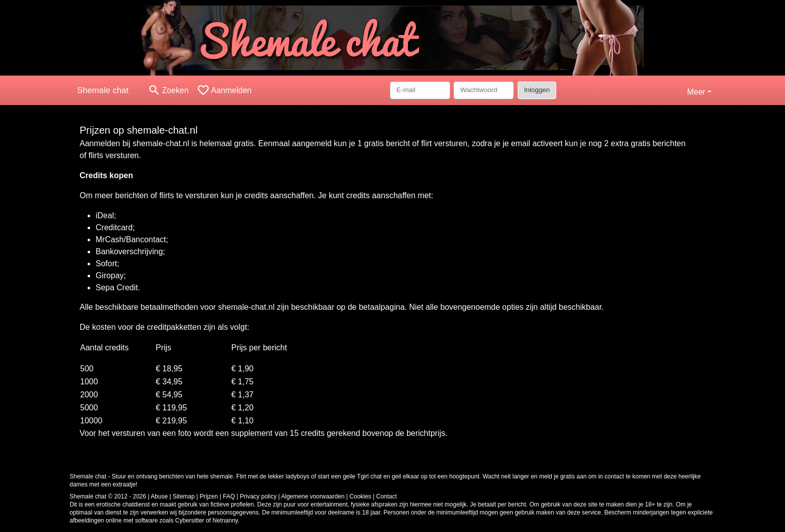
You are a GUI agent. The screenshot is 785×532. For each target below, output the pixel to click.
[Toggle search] (168, 90)
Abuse (159, 496)
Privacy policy (258, 496)
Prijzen (209, 496)
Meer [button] (696, 92)
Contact (386, 496)
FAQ (229, 496)
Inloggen (537, 90)
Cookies (360, 496)
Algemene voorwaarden (313, 496)
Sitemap (184, 496)
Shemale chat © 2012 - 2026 (108, 496)
